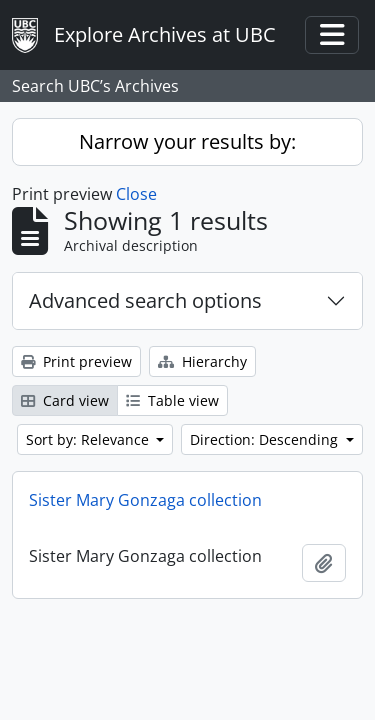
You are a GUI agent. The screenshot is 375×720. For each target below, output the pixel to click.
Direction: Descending (266, 439)
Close (136, 194)
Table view (172, 400)
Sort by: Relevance (89, 439)
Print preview (76, 361)
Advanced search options (145, 300)
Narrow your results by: (187, 141)
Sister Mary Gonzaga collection (145, 500)
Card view (65, 400)
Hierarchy (202, 361)
